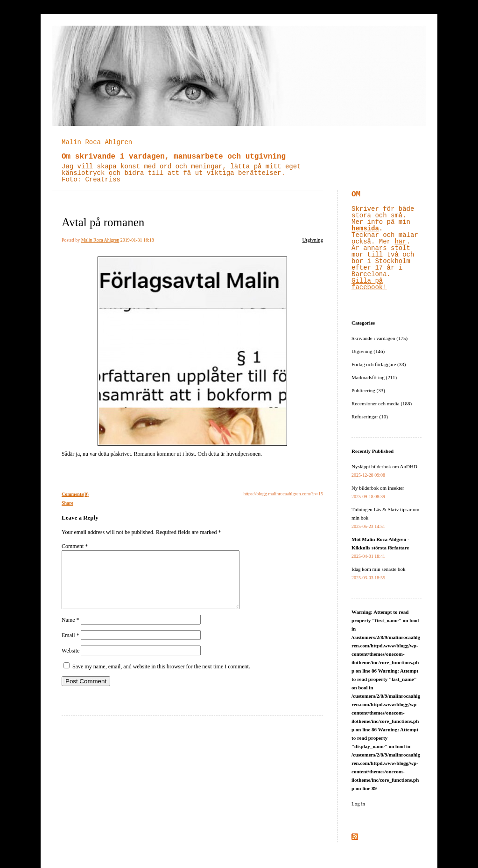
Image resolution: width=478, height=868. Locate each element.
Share (67, 503)
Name (70, 631)
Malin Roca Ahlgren (97, 142)
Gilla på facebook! (369, 284)
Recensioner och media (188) (382, 403)
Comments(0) (75, 494)
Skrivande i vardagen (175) (380, 338)
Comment (75, 546)
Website (70, 662)
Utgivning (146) (368, 351)
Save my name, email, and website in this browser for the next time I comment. (161, 678)
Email (70, 646)
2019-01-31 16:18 (137, 240)
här (400, 242)
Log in (358, 804)
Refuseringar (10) (370, 417)
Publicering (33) (368, 390)
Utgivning (313, 240)
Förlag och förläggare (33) (379, 364)
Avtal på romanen (103, 222)
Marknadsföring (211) (374, 377)
